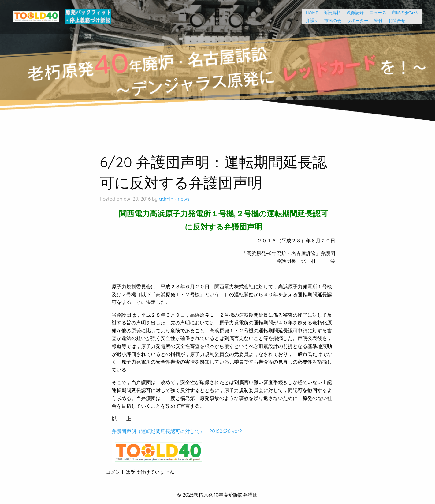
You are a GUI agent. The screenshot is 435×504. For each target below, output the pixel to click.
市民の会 (331, 21)
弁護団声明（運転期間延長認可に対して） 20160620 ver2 (177, 431)
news (184, 199)
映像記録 (353, 13)
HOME (310, 13)
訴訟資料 (330, 13)
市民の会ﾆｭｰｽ (405, 13)
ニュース (376, 13)
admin (166, 199)
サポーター (355, 21)
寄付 (376, 21)
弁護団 (310, 21)
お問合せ (395, 21)
